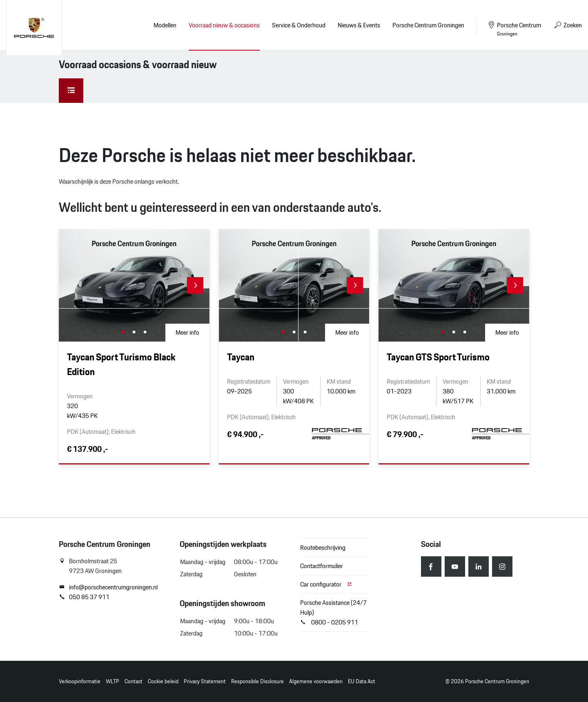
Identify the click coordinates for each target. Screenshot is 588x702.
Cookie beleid (163, 681)
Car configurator (326, 584)
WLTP (112, 681)
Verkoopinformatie (80, 681)
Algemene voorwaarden (316, 681)
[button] (195, 285)
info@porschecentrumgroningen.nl (108, 587)
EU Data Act (362, 681)
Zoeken (568, 25)
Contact (134, 681)
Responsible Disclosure (257, 681)
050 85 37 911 (84, 597)
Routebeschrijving (323, 548)
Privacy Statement (205, 681)
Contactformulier (322, 566)
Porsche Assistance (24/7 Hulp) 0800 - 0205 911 (333, 612)
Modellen (165, 25)
